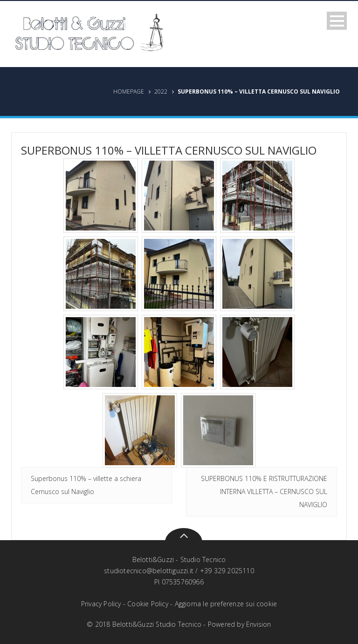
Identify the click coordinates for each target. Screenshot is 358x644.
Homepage (129, 92)
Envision (259, 624)
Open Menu (337, 21)
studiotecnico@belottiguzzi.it (149, 571)
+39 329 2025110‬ (227, 571)
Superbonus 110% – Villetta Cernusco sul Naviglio (169, 150)
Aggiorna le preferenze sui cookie (226, 604)
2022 (161, 92)
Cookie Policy (148, 604)
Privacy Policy (101, 604)
